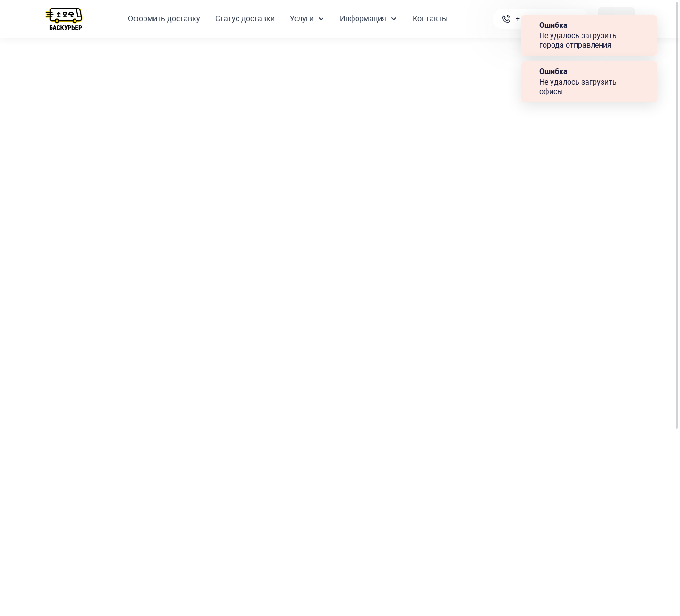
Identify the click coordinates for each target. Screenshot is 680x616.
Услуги (307, 19)
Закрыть (646, 26)
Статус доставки (245, 19)
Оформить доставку (164, 19)
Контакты (430, 19)
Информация (369, 19)
